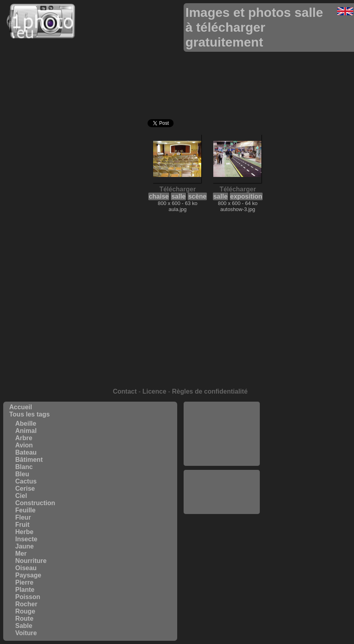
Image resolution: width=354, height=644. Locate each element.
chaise (159, 196)
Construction (35, 503)
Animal (26, 431)
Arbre (24, 438)
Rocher (26, 604)
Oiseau (26, 568)
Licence (154, 391)
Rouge (25, 611)
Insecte (26, 539)
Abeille (26, 424)
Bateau (26, 452)
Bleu (22, 474)
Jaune (24, 546)
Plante (25, 590)
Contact (125, 391)
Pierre (24, 582)
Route (24, 619)
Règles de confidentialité (210, 391)
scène (197, 196)
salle (178, 196)
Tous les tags (29, 414)
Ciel (21, 496)
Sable (24, 626)
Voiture (26, 633)
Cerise (25, 489)
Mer (21, 554)
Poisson (28, 597)
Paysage (28, 575)
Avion (24, 445)
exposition (246, 196)
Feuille (25, 510)
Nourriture (31, 561)
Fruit (22, 525)
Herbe (24, 532)
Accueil (21, 407)
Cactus (26, 481)
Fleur (23, 517)
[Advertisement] (222, 434)
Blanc (24, 467)
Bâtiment (29, 460)
